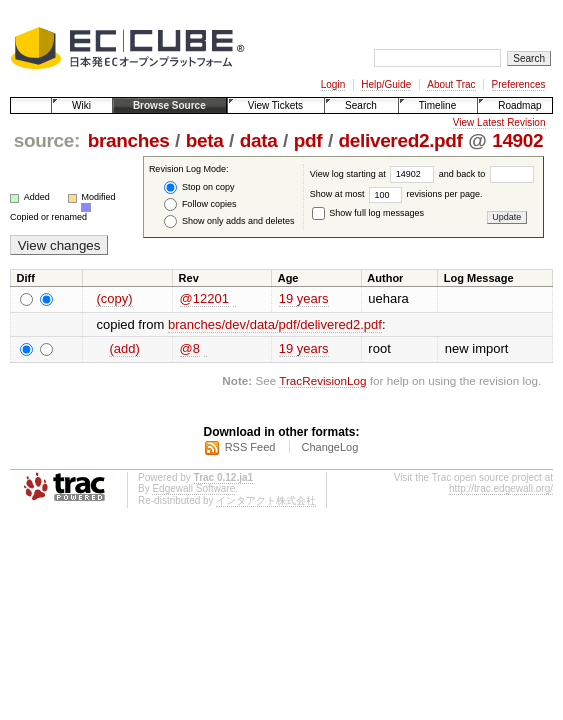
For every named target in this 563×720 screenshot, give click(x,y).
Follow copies (200, 204)
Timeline (437, 105)
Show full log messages (368, 213)
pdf (308, 140)
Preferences (519, 84)
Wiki (81, 105)
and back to (486, 174)
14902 (517, 140)
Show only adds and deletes (229, 221)
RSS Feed (250, 447)
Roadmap (519, 105)
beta (205, 140)
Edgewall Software (193, 488)
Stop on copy (199, 187)
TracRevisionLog (322, 380)
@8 (190, 348)
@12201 (204, 298)
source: (47, 140)
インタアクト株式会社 (266, 500)
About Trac (451, 84)
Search (361, 105)
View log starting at (374, 174)
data (259, 140)
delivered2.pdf (401, 140)
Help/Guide (386, 84)
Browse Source (169, 105)
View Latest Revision (499, 122)
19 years (304, 298)
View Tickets (275, 105)
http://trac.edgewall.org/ (501, 488)
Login (333, 84)
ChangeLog (329, 447)
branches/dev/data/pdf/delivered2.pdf (275, 324)
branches (129, 140)
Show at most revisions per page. (396, 194)
